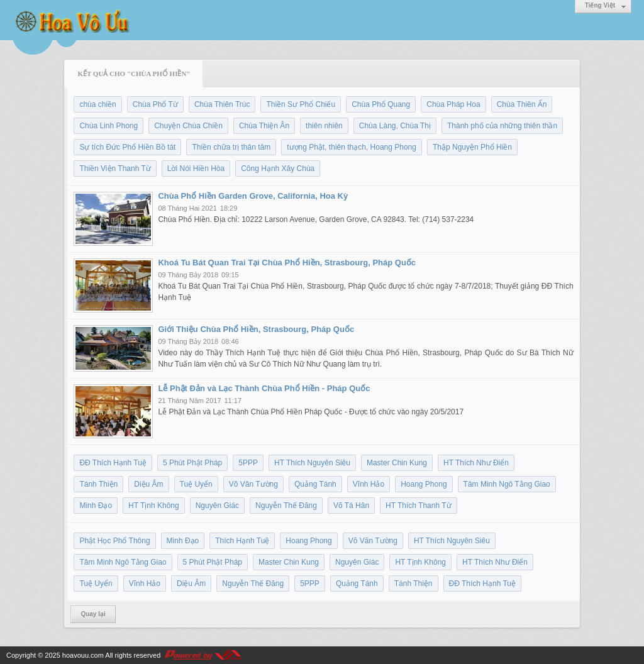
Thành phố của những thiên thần (502, 126)
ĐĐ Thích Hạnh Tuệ (113, 463)
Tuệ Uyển (196, 484)
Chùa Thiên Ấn (522, 104)
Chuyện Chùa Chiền (188, 126)
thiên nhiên (324, 126)
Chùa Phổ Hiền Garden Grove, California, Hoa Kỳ (253, 196)
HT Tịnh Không (154, 506)
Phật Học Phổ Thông (114, 541)
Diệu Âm (148, 484)
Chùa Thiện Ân (264, 126)
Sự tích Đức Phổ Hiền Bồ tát (127, 147)
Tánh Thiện (98, 484)
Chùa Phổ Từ (155, 104)
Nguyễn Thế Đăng (286, 506)
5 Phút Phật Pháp (192, 463)
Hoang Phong (424, 484)
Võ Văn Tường (253, 484)
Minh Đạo (96, 506)
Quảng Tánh (315, 484)
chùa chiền (97, 104)
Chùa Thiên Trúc (222, 104)
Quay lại (93, 614)
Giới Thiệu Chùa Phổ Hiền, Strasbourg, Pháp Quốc (256, 329)
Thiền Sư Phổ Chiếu (301, 104)
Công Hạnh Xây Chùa (278, 169)
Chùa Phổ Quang (381, 104)
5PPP (248, 463)
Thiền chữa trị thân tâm (231, 147)
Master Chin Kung (397, 463)
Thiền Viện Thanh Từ (115, 169)
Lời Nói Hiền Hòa (196, 169)
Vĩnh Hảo (369, 484)
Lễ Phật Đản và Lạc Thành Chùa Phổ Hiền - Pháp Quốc (264, 388)
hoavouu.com (83, 655)
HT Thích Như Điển (476, 463)
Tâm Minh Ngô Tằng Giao (507, 484)
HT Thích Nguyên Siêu (312, 463)
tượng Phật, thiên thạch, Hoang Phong (352, 147)
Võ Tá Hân (351, 506)
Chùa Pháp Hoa (453, 104)
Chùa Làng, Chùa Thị (395, 126)
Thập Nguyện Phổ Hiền (472, 147)
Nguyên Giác (217, 506)
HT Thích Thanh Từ (419, 506)
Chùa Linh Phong (108, 126)
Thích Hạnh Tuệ (242, 541)
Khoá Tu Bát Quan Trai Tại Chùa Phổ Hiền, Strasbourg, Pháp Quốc (287, 263)
